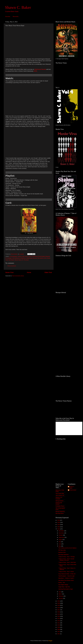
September (62, 537)
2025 (59, 522)
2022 (59, 529)
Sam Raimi (11, 260)
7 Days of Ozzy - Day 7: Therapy (67, 557)
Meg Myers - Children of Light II (66, 578)
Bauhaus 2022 (62, 552)
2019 (59, 605)
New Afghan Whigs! (63, 585)
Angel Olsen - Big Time (64, 587)
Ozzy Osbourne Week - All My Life (67, 574)
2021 (59, 601)
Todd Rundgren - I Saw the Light (66, 576)
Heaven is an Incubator (59, 498)
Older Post (48, 272)
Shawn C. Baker (18, 7)
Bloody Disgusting (60, 511)
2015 (59, 614)
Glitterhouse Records (32, 258)
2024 (59, 525)
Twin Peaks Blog (60, 493)
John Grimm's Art (60, 495)
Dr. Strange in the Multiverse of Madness (16, 258)
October (61, 535)
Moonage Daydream (63, 555)
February (61, 596)
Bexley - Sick (62, 583)
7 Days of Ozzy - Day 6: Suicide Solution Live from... (66, 559)
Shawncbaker (73, 490)
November (61, 533)
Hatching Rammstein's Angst (66, 589)
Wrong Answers (60, 501)
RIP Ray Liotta (62, 550)
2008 (59, 629)
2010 (59, 625)
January (61, 598)
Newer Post (9, 272)
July (60, 542)
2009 (59, 627)
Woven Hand (18, 260)
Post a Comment (12, 266)
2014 (59, 616)
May (60, 546)
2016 (59, 612)
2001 (59, 634)
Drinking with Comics (59, 503)
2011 (59, 623)
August (61, 540)
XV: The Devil (25, 260)
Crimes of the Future (23, 256)
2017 (59, 610)
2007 (59, 632)
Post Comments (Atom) (18, 276)
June (60, 544)
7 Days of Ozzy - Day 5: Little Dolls (67, 562)
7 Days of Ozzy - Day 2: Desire (66, 572)
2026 (59, 520)
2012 (59, 621)
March (60, 594)
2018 (59, 608)
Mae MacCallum (60, 513)
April (60, 592)
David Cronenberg (33, 256)
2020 (59, 603)
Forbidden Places (60, 506)
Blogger (50, 641)
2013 (59, 618)
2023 (59, 527)
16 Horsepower (13, 256)
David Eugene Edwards (44, 256)
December (61, 531)
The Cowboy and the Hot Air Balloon (67, 548)
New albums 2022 (42, 258)
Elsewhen (8, 16)
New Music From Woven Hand (66, 580)
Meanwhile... (16, 16)
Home (29, 272)
